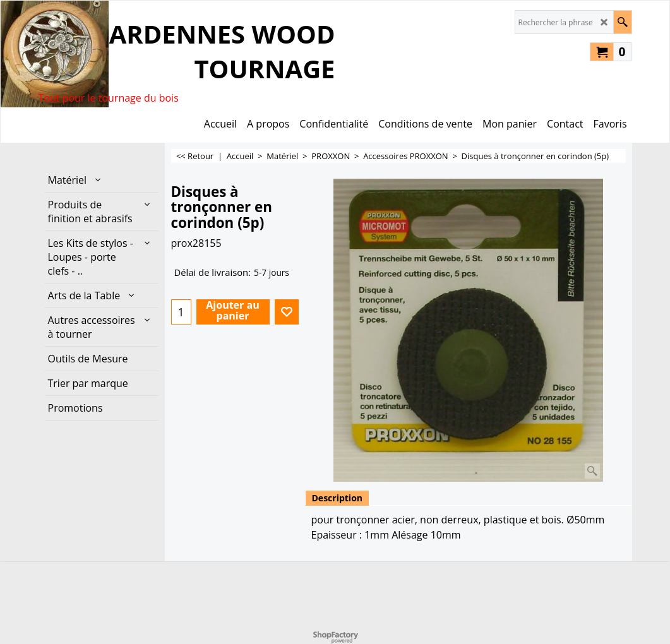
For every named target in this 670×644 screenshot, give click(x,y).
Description (338, 498)
